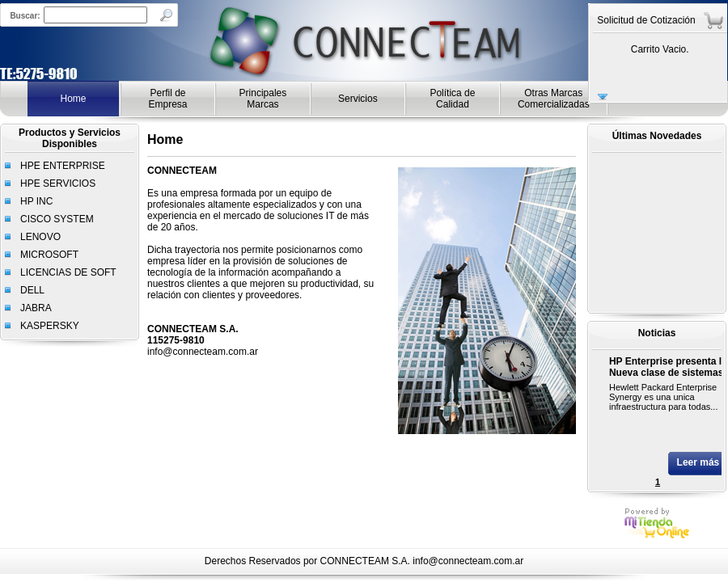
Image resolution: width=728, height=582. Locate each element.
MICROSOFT (49, 255)
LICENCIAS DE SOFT (68, 272)
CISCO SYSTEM (57, 219)
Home (73, 99)
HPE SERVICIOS (58, 183)
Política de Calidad (452, 99)
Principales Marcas (263, 99)
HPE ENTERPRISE (63, 166)
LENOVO (40, 237)
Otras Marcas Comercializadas (554, 99)
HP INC (36, 201)
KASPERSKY (50, 326)
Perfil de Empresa (168, 99)
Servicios (358, 99)
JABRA (36, 308)
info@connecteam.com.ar (468, 561)
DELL (32, 290)
